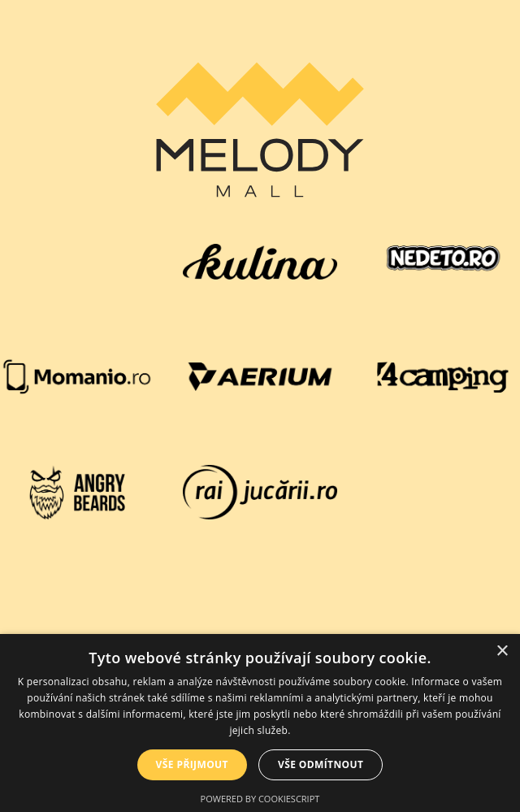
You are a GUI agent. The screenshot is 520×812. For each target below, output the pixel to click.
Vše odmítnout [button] (321, 764)
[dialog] (260, 723)
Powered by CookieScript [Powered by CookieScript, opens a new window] (260, 799)
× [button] (502, 651)
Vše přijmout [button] (192, 764)
